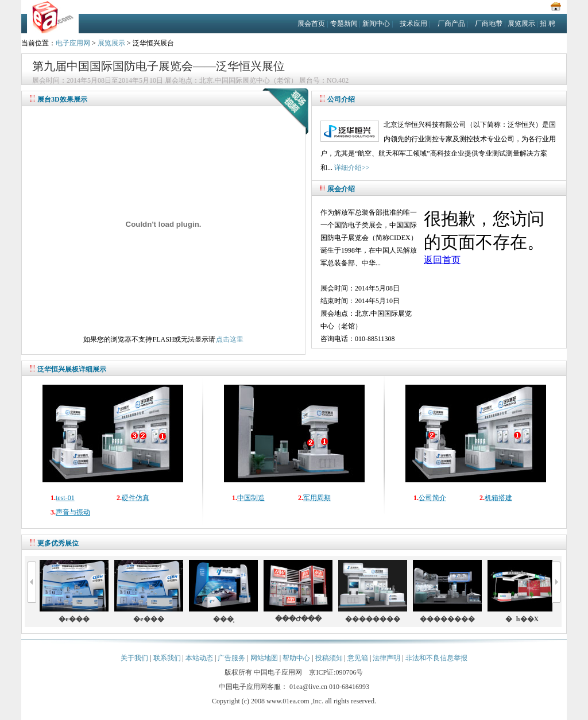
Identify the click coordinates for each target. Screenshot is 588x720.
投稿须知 (329, 658)
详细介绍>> (352, 168)
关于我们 (134, 658)
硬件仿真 (136, 498)
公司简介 (432, 498)
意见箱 (358, 658)
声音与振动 (73, 512)
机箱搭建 (498, 498)
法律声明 (386, 658)
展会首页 (311, 24)
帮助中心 (296, 658)
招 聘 (548, 24)
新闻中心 (376, 24)
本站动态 (199, 658)
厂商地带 (489, 24)
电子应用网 (73, 43)
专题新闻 (344, 24)
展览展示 (521, 24)
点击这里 (230, 339)
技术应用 (413, 24)
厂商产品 (451, 24)
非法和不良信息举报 (436, 658)
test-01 (65, 498)
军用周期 (317, 498)
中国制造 (251, 498)
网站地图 (264, 658)
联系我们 (167, 658)
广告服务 (231, 658)
